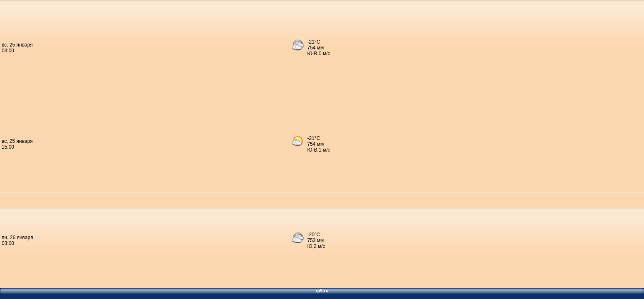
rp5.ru (322, 291)
